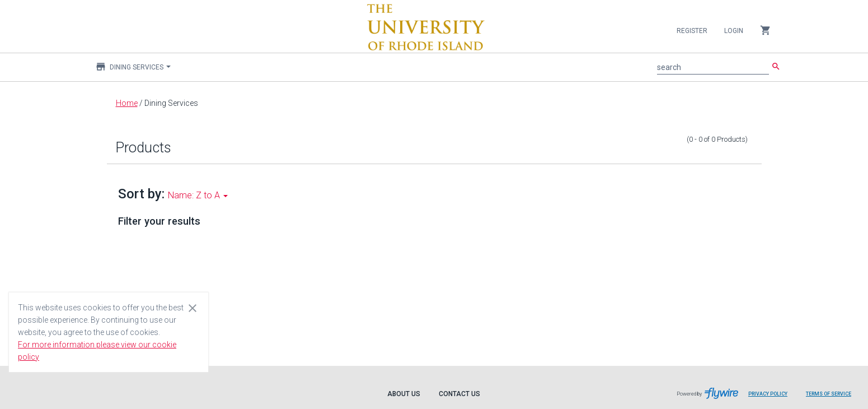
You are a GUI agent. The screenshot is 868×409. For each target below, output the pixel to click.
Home (127, 103)
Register (692, 31)
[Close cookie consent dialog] (193, 308)
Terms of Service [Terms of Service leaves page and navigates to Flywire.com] (829, 394)
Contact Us (459, 394)
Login (734, 31)
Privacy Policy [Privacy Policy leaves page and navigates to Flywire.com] (768, 394)
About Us (404, 394)
